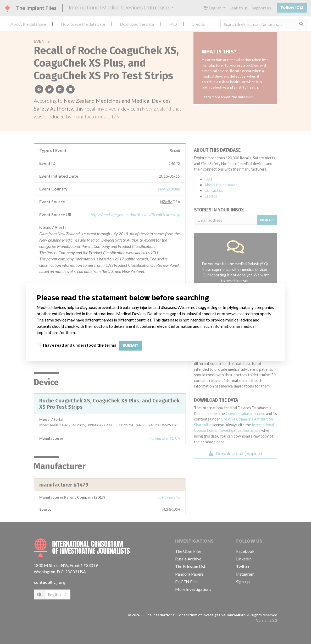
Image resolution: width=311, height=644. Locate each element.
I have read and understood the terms (80, 345)
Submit (130, 345)
